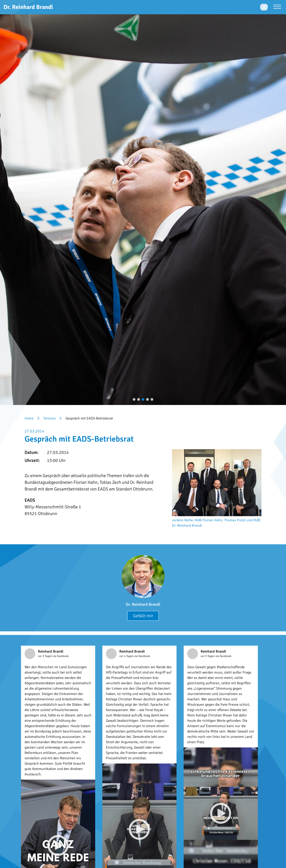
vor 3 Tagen (45, 656)
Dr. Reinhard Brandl (143, 604)
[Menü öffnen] (277, 7)
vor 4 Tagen (127, 656)
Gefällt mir (143, 616)
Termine (49, 418)
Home (29, 418)
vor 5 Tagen (208, 656)
